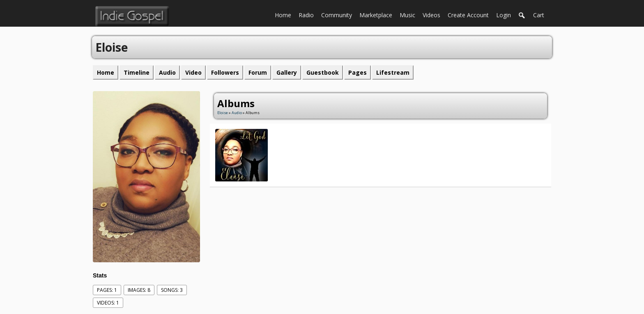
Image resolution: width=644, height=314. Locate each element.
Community (338, 14)
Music (409, 14)
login (504, 15)
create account (468, 15)
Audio (237, 113)
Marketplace (378, 14)
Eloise (223, 113)
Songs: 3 (172, 290)
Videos (433, 14)
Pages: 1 (107, 290)
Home (285, 14)
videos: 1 (108, 303)
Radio (308, 14)
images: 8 (139, 290)
